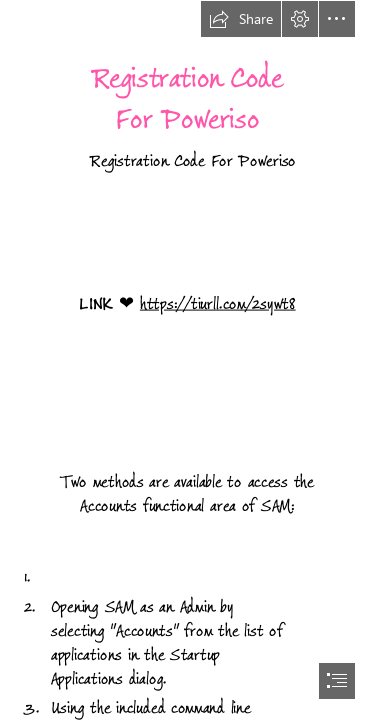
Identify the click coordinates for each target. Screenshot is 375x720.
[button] (241, 19)
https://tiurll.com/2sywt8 (218, 303)
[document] (187, 360)
